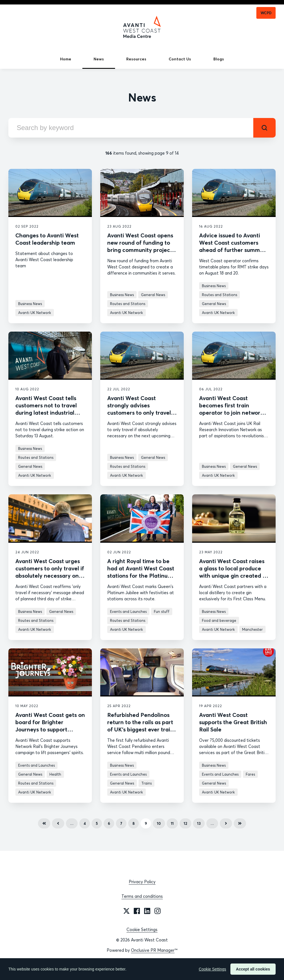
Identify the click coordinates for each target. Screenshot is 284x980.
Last (240, 823)
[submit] (264, 128)
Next (226, 823)
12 (185, 823)
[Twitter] (127, 911)
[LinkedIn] (147, 911)
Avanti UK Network (35, 313)
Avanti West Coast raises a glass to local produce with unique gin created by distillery (234, 572)
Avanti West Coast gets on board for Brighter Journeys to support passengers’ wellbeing (50, 726)
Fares (250, 774)
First (44, 823)
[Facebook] (137, 911)
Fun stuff (162, 611)
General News (153, 295)
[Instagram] (157, 911)
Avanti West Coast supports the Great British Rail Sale (233, 722)
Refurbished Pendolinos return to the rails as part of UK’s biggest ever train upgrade (140, 726)
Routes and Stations (128, 304)
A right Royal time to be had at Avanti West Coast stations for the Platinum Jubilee (141, 572)
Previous (58, 823)
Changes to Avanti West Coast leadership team (47, 239)
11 (172, 823)
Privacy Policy (142, 882)
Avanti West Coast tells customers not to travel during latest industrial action (46, 409)
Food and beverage (219, 620)
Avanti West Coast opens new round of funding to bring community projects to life (141, 246)
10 (159, 823)
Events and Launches (128, 611)
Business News (30, 304)
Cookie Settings (142, 930)
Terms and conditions (142, 896)
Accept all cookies (253, 969)
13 (199, 823)
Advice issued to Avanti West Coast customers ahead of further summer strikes (232, 246)
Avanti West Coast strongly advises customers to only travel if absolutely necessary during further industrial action (142, 416)
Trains (146, 783)
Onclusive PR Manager (153, 950)
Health (55, 774)
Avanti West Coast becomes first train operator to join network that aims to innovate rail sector (232, 413)
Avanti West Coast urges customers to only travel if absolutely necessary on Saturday (50, 572)
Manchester (252, 629)
